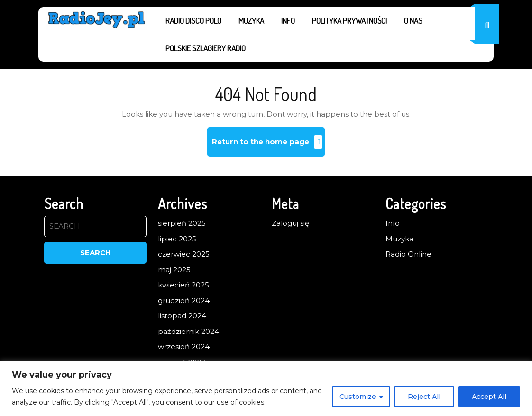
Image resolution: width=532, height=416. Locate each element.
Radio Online (408, 254)
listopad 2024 (182, 316)
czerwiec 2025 (184, 254)
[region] (266, 388)
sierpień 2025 (182, 223)
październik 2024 (188, 331)
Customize (358, 397)
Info (288, 21)
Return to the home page (269, 145)
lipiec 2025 (177, 239)
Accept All (489, 397)
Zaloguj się (290, 223)
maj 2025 (174, 270)
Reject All (424, 397)
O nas (413, 21)
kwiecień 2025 (183, 285)
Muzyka (251, 21)
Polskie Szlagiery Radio (206, 48)
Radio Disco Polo (193, 21)
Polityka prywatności (349, 21)
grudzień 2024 (184, 300)
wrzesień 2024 (184, 347)
